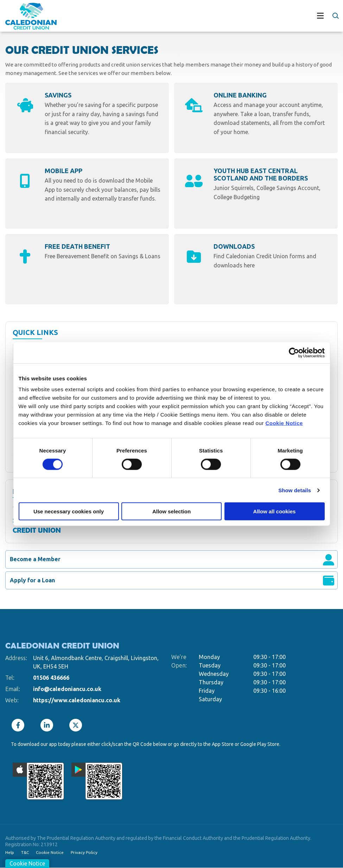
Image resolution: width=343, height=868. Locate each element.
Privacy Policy (85, 852)
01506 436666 (51, 678)
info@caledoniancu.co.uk (67, 689)
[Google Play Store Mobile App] (97, 781)
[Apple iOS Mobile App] (38, 781)
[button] (335, 16)
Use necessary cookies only (69, 511)
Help (10, 852)
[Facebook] (20, 725)
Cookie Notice (284, 423)
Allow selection (171, 511)
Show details (295, 490)
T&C (25, 852)
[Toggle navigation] (197, 17)
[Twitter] (77, 725)
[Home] (26, 17)
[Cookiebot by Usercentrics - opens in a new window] (294, 353)
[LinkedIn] (49, 725)
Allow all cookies (275, 511)
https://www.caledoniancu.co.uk (77, 700)
